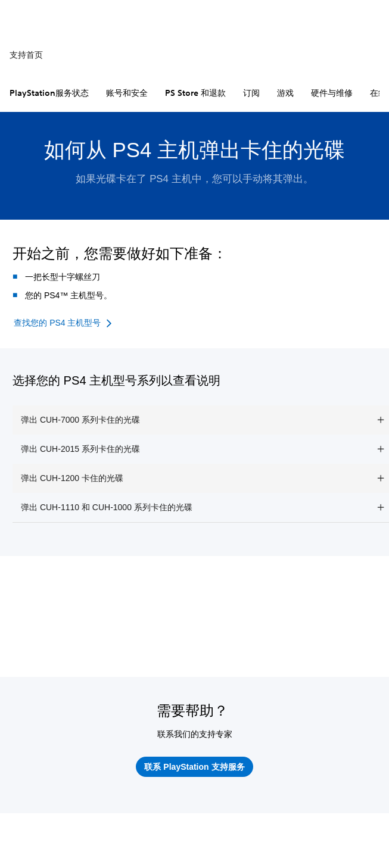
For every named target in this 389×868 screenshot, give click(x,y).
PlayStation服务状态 (49, 93)
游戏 (285, 93)
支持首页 (26, 55)
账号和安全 (127, 93)
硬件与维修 (332, 93)
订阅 (251, 93)
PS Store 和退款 (195, 93)
